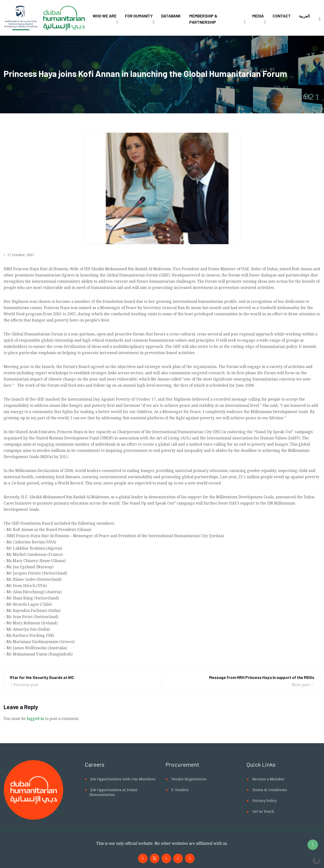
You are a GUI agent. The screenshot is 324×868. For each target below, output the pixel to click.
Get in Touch (263, 811)
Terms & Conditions (270, 790)
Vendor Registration (189, 779)
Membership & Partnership (203, 19)
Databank (171, 16)
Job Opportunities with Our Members (123, 779)
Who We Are (105, 16)
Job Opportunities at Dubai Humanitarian (113, 792)
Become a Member (268, 779)
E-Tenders (180, 790)
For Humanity (139, 16)
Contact (282, 16)
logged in (35, 719)
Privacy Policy (265, 800)
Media (258, 16)
